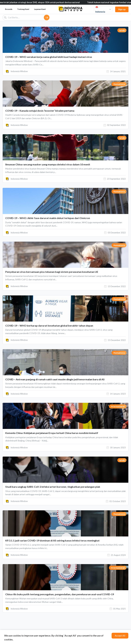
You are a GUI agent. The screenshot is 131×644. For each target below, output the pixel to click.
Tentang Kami (23, 9)
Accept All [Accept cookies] (120, 636)
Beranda (9, 9)
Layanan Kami (40, 9)
